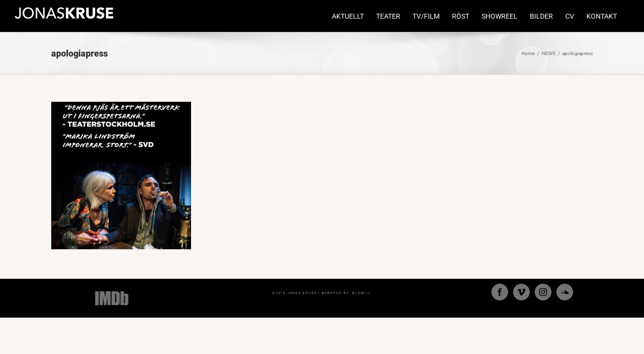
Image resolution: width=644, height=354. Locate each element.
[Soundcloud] (565, 292)
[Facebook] (500, 292)
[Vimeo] (521, 292)
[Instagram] (543, 292)
